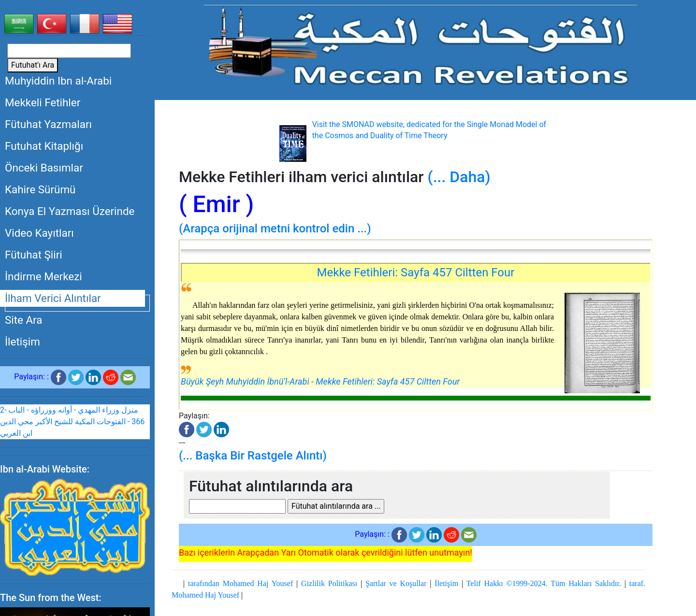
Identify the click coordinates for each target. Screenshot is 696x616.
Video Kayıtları (39, 233)
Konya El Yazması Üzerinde (70, 211)
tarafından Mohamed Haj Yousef (240, 583)
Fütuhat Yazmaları (48, 124)
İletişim (22, 342)
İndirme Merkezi (43, 276)
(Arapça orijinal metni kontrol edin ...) (275, 229)
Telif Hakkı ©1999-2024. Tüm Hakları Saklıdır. (544, 583)
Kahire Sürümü (40, 189)
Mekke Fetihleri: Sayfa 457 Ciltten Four (416, 272)
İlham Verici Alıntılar (53, 298)
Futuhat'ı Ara (33, 65)
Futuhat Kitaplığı (44, 146)
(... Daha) (459, 177)
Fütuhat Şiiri (34, 255)
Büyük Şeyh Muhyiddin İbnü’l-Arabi (245, 381)
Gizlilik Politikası (329, 583)
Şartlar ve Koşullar (396, 583)
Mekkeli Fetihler (43, 102)
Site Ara (23, 320)
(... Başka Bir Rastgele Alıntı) (253, 456)
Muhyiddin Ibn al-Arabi (58, 81)
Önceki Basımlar (44, 168)
